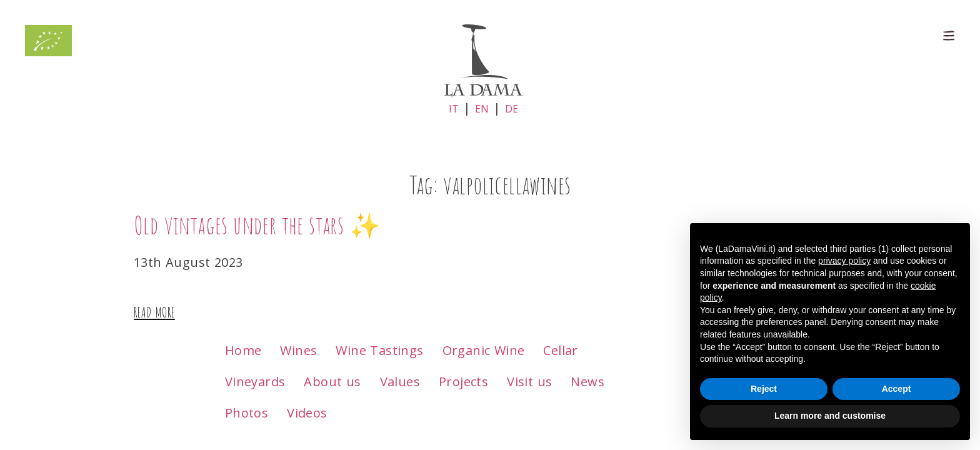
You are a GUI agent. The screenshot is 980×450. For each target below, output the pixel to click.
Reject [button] (764, 389)
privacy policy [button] (844, 261)
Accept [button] (897, 389)
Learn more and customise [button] (830, 416)
